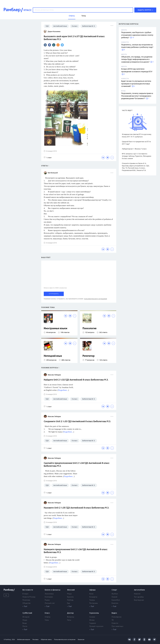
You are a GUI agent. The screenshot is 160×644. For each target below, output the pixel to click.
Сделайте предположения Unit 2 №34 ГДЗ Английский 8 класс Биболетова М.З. (77, 465)
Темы (47, 620)
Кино (91, 594)
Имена (92, 620)
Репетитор (89, 356)
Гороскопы (94, 613)
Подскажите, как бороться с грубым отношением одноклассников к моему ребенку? (137, 35)
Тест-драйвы (139, 597)
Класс (47, 613)
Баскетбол (116, 600)
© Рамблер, (7, 640)
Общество (26, 603)
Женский (71, 590)
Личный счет (50, 603)
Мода (69, 594)
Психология (89, 329)
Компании (49, 597)
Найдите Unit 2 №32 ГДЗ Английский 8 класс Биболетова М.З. (76, 380)
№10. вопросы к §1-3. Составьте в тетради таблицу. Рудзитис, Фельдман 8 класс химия (137, 156)
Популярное (116, 617)
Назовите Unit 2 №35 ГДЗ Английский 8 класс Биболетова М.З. (76, 508)
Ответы (48, 617)
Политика (26, 600)
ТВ (113, 620)
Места (25, 626)
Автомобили (139, 590)
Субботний (27, 613)
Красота (70, 597)
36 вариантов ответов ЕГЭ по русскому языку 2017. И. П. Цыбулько (137, 136)
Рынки (47, 600)
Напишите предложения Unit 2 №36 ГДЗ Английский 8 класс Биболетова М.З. (76, 551)
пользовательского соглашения (95, 299)
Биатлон (115, 603)
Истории (26, 617)
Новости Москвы (29, 597)
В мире (25, 594)
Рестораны (94, 603)
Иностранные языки (55, 329)
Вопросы (71, 617)
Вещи (25, 623)
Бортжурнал (139, 600)
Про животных (117, 626)
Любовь (70, 600)
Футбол (115, 594)
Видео (114, 613)
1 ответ (48, 157)
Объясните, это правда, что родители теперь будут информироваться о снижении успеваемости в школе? (137, 59)
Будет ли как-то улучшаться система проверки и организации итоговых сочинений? (136, 84)
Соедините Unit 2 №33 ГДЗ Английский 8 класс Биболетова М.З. (77, 422)
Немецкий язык (53, 356)
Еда (69, 603)
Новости (137, 594)
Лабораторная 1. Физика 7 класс (134, 149)
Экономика (49, 594)
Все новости (28, 590)
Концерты (93, 597)
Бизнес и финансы (53, 590)
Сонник (92, 617)
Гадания (93, 623)
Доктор (70, 613)
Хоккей (114, 597)
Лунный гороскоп (96, 626)
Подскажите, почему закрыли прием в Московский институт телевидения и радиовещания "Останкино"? (137, 96)
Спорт (114, 590)
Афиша (92, 590)
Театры (92, 600)
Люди (25, 620)
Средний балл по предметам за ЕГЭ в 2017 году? (136, 143)
